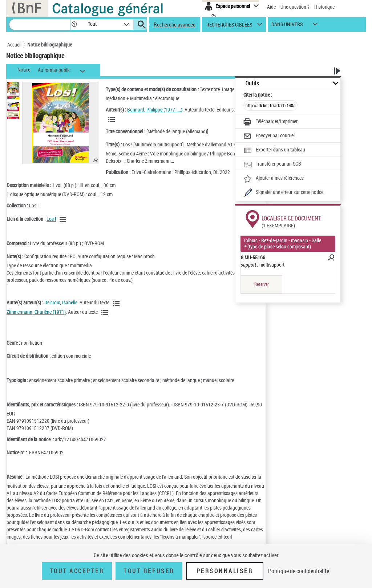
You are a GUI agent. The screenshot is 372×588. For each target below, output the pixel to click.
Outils (252, 83)
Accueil (14, 44)
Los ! (51, 219)
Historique (324, 7)
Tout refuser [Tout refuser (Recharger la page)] (149, 571)
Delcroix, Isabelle (61, 302)
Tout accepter (77, 571)
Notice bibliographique (50, 44)
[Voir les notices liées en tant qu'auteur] (113, 119)
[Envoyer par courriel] (269, 136)
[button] (74, 25)
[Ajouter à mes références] (274, 179)
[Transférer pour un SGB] (272, 165)
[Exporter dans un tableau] (274, 150)
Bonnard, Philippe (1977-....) (155, 110)
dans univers (287, 26)
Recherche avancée (175, 24)
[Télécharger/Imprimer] (270, 122)
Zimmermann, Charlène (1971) (36, 312)
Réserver (262, 284)
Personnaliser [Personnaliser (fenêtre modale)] (225, 571)
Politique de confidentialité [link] (299, 571)
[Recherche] (40, 25)
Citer (258, 95)
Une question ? (295, 7)
